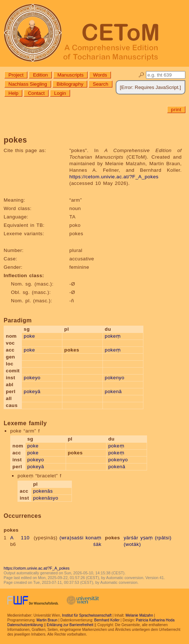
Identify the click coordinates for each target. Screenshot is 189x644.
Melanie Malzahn (139, 615)
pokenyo (115, 378)
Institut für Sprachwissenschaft (87, 615)
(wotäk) (132, 544)
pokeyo (32, 378)
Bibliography (70, 84)
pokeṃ (113, 336)
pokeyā (32, 391)
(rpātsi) (163, 538)
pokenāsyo (46, 498)
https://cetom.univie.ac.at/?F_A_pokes (114, 177)
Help (13, 93)
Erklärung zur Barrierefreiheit (70, 625)
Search (100, 84)
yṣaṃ (147, 538)
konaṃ (93, 538)
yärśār (131, 538)
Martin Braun (47, 620)
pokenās (43, 491)
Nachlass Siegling (28, 84)
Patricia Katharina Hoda (155, 620)
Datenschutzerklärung (25, 625)
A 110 (20, 538)
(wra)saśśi (72, 538)
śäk (97, 544)
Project (16, 75)
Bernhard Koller (107, 620)
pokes (113, 538)
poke (29, 336)
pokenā (113, 391)
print (176, 110)
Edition (40, 75)
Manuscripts (70, 75)
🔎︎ (141, 75)
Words (100, 75)
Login (60, 93)
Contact (36, 93)
